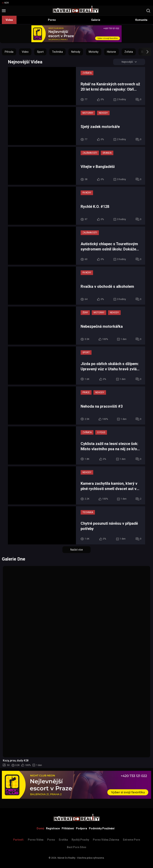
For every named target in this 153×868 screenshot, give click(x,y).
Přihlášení (68, 828)
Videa (9, 20)
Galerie (96, 20)
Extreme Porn (131, 840)
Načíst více (77, 550)
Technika (57, 52)
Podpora (81, 828)
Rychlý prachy (80, 840)
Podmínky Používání (102, 828)
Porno (52, 20)
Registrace (53, 828)
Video (25, 52)
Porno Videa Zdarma (106, 840)
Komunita (141, 20)
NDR (5, 3)
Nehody (76, 52)
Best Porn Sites (77, 847)
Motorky (94, 52)
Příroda (9, 52)
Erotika (63, 840)
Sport (40, 52)
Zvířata (129, 52)
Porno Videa (36, 840)
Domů (40, 828)
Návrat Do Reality (66, 858)
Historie (111, 52)
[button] (144, 52)
